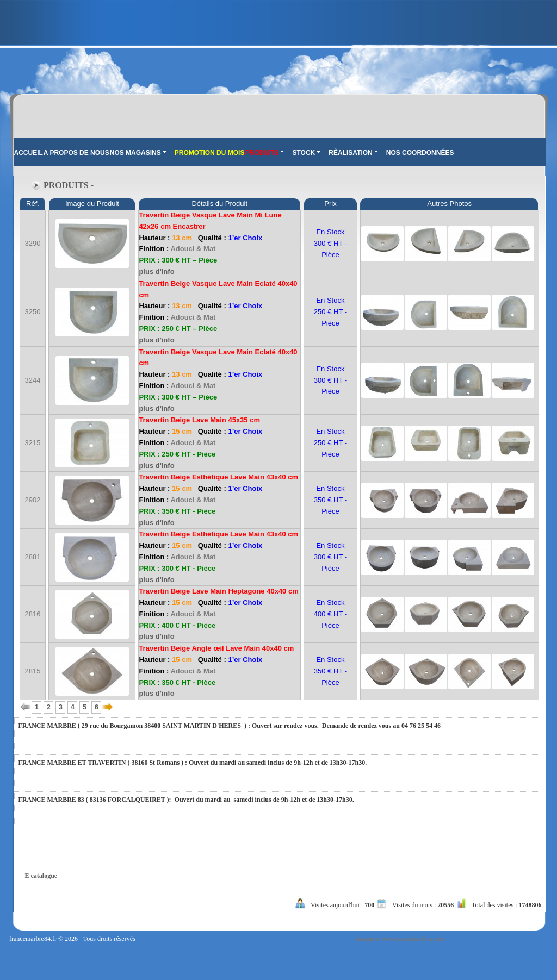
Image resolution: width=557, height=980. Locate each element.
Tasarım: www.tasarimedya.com (400, 939)
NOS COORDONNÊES (420, 153)
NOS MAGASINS (138, 153)
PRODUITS (264, 153)
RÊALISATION (353, 153)
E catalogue (41, 876)
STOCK (306, 153)
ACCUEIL (29, 153)
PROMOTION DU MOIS (210, 153)
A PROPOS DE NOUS (76, 153)
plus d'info (156, 271)
